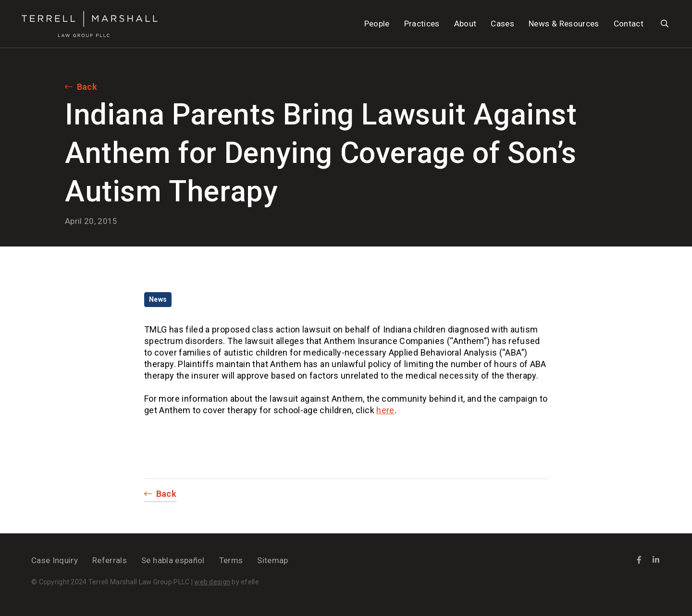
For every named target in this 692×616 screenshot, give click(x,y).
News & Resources (564, 24)
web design (212, 582)
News (158, 299)
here (385, 410)
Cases (502, 24)
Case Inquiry (55, 560)
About (465, 24)
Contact (629, 24)
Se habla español (173, 560)
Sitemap (272, 560)
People (377, 24)
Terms (231, 560)
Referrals (110, 560)
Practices (422, 24)
